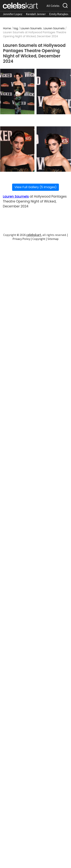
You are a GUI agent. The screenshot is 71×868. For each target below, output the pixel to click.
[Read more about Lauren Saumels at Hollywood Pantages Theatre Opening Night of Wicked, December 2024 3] (17, 149)
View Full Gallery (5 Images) (36, 187)
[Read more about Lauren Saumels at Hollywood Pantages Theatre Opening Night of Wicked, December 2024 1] (17, 92)
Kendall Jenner (36, 14)
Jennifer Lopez (13, 14)
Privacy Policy (21, 239)
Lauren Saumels (31, 28)
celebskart (34, 235)
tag (16, 28)
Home (7, 28)
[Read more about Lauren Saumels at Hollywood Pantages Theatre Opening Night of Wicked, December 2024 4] (54, 149)
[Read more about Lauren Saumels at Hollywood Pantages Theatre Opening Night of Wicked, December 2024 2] (54, 92)
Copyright (39, 239)
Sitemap (53, 239)
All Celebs (53, 6)
